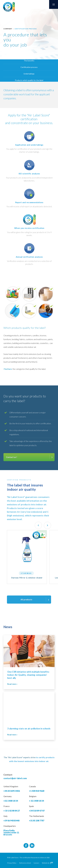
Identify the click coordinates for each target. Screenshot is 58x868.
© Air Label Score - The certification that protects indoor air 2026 (28, 858)
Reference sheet (25, 863)
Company (8, 29)
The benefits (29, 61)
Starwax (26, 573)
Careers (36, 863)
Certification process (26, 29)
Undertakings (29, 74)
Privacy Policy (12, 863)
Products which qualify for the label (29, 80)
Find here (8, 369)
